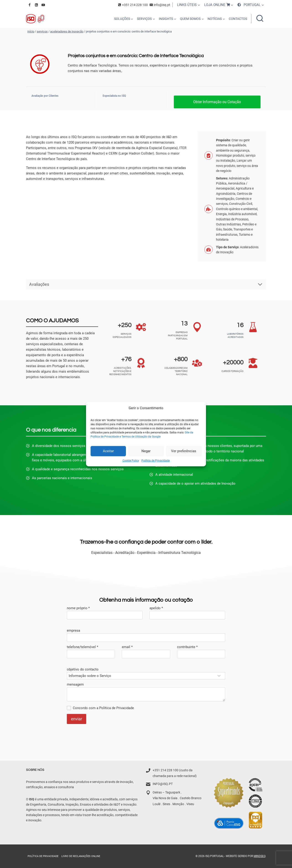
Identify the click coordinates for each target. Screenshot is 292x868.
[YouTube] (43, 5)
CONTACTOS (238, 19)
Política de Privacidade (156, 460)
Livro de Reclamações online (81, 856)
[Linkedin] (36, 5)
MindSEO (259, 856)
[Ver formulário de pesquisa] (260, 19)
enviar (77, 719)
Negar (146, 451)
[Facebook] (29, 5)
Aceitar (108, 451)
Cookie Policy (131, 460)
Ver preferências (184, 451)
